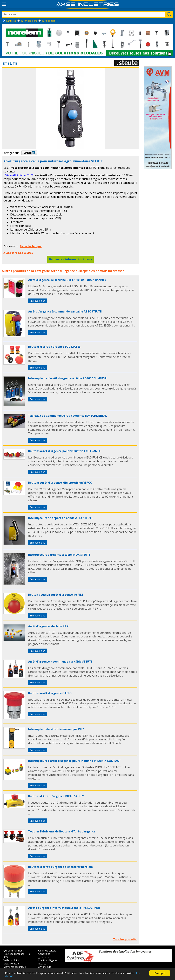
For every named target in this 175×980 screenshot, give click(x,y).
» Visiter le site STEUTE (18, 253)
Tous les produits (125, 939)
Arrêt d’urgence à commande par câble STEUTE (60, 662)
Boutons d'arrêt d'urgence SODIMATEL (54, 347)
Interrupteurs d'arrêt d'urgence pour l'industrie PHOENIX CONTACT (75, 761)
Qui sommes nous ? (14, 951)
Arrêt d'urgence (63, 271)
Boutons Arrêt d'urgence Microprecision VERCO (60, 483)
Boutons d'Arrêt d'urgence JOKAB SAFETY (56, 796)
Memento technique (15, 967)
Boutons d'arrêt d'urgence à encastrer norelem (60, 867)
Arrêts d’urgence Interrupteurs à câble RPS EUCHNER (64, 908)
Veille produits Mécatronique (11, 962)
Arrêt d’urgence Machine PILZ (48, 626)
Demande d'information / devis (70, 259)
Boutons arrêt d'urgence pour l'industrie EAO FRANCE (64, 451)
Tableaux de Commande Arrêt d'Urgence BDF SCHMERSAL (68, 416)
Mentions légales (48, 960)
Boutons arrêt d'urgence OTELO (50, 693)
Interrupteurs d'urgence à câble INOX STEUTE (59, 555)
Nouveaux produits (14, 954)
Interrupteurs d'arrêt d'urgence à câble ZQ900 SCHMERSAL (68, 378)
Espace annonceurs (45, 965)
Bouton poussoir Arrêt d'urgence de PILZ (56, 595)
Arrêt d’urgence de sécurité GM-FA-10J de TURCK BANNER (67, 280)
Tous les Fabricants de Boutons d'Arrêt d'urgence (62, 831)
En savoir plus (38, 301)
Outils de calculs (47, 951)
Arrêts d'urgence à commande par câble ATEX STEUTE (65, 311)
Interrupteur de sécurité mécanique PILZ (56, 729)
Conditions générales (44, 955)
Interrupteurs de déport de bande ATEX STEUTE (61, 518)
